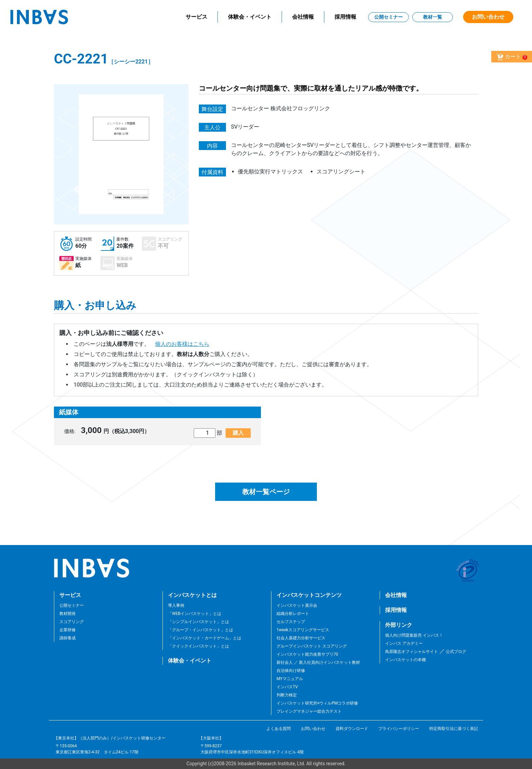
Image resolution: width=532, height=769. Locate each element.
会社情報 (303, 17)
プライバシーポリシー (399, 729)
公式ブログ (455, 652)
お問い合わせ (488, 17)
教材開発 (68, 614)
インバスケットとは (192, 595)
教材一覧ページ (266, 492)
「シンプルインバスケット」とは (198, 622)
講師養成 (68, 638)
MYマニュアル (290, 679)
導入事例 (176, 605)
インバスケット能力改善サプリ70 (307, 654)
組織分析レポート (293, 614)
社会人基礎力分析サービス (301, 638)
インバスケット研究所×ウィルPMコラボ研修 (317, 703)
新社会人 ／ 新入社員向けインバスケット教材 (318, 662)
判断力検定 (287, 695)
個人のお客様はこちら (182, 344)
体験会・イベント (250, 17)
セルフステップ (291, 622)
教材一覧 (433, 17)
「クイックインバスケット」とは (198, 646)
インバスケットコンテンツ (309, 595)
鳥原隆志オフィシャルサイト (412, 652)
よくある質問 (279, 729)
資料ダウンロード (352, 729)
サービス (196, 17)
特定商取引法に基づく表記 (454, 729)
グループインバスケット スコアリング (312, 646)
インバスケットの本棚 (405, 660)
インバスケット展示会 (297, 605)
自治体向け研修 (291, 671)
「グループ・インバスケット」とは (201, 630)
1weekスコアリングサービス (303, 630)
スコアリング (72, 622)
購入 (238, 433)
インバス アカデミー (404, 643)
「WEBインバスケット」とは (195, 614)
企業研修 (68, 630)
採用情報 (345, 17)
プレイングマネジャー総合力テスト (309, 711)
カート (512, 57)
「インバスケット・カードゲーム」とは (205, 638)
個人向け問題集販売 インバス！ (414, 635)
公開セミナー (388, 17)
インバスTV (287, 687)
